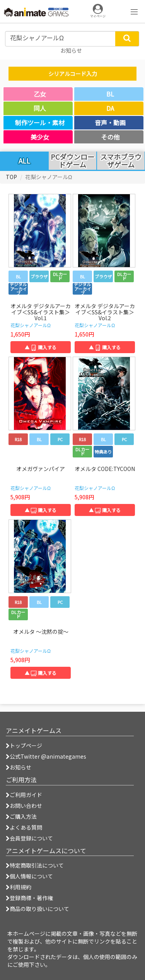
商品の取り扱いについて (38, 909)
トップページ (24, 745)
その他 (110, 137)
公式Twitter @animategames (48, 756)
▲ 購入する (41, 347)
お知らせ (19, 767)
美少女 (40, 137)
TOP (11, 177)
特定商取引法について (35, 865)
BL (110, 94)
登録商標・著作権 (29, 898)
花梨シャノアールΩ (31, 325)
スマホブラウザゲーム (121, 161)
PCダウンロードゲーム (72, 161)
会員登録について (29, 838)
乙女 (40, 94)
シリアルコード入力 (73, 74)
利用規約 (19, 887)
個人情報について (29, 876)
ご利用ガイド (24, 795)
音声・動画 (110, 122)
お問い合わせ (24, 806)
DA (110, 108)
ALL (24, 160)
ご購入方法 (21, 816)
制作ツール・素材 (40, 122)
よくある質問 (24, 827)
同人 (40, 108)
